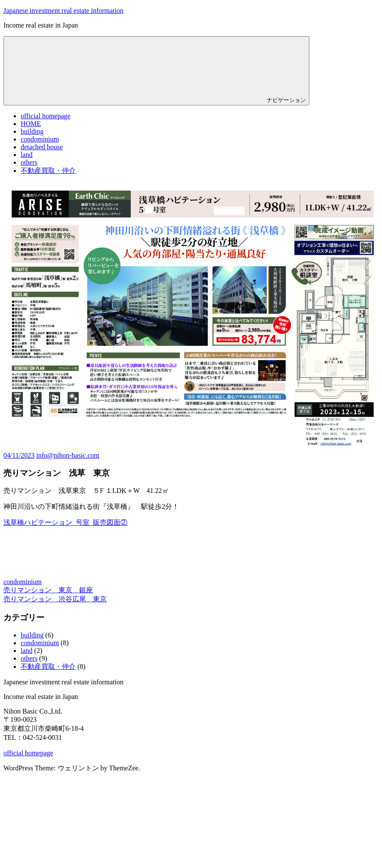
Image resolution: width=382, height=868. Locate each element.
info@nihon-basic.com (68, 455)
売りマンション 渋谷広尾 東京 (55, 599)
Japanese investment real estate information (63, 11)
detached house (42, 147)
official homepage (46, 116)
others (29, 162)
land (27, 155)
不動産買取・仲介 (48, 171)
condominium (40, 139)
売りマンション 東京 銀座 (48, 590)
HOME (31, 124)
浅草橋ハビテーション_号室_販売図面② (65, 522)
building (32, 131)
